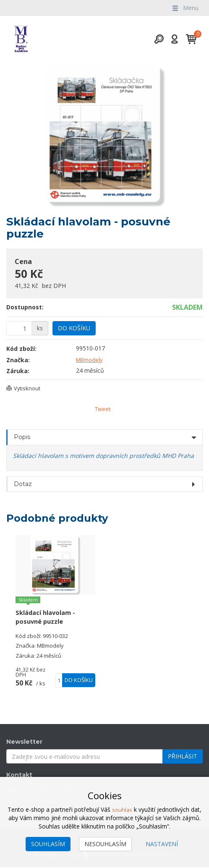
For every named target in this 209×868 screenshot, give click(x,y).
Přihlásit (183, 757)
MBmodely (91, 359)
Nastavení (162, 844)
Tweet (103, 409)
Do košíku (74, 328)
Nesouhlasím (105, 844)
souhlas (122, 809)
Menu (185, 8)
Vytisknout (28, 388)
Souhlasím (48, 844)
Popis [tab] (22, 438)
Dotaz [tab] (23, 484)
